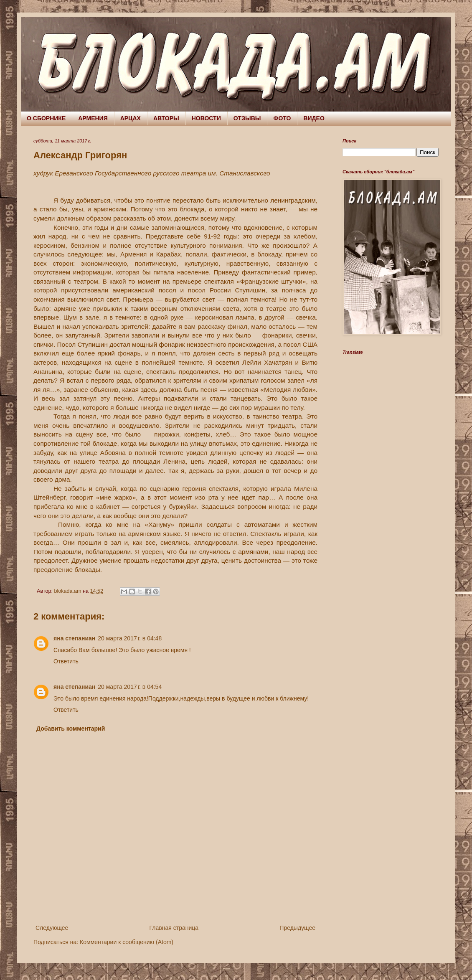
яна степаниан (74, 638)
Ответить (66, 661)
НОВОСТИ (206, 118)
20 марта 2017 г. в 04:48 (130, 638)
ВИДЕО (314, 118)
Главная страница (174, 928)
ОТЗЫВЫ (247, 118)
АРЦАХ (131, 118)
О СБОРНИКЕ (46, 118)
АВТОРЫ (166, 118)
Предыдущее (297, 928)
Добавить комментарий (71, 729)
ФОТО (282, 118)
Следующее (52, 928)
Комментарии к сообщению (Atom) (127, 942)
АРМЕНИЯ (93, 118)
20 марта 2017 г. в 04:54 (130, 687)
